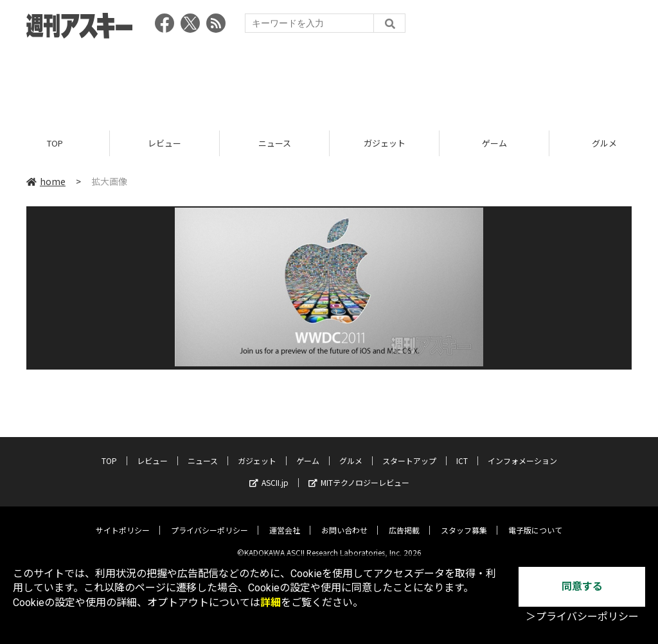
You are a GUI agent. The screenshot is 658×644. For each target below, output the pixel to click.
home (46, 181)
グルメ (351, 451)
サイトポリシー (123, 520)
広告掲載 (404, 520)
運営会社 (285, 520)
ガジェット (385, 143)
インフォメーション (522, 451)
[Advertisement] (329, 80)
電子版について (535, 520)
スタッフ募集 (464, 520)
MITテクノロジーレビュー (359, 473)
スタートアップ (409, 451)
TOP (55, 143)
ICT (462, 451)
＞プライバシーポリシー (582, 617)
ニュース (275, 143)
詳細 (271, 603)
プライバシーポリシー (209, 520)
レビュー (164, 143)
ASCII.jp (269, 473)
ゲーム (494, 143)
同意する (582, 586)
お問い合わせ (344, 520)
